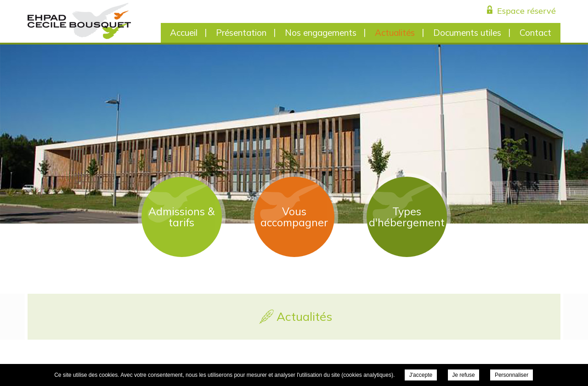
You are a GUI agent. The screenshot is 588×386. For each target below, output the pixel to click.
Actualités (395, 33)
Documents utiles (467, 33)
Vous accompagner (294, 217)
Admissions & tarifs (181, 217)
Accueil (184, 33)
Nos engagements (321, 33)
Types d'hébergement (407, 217)
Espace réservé (526, 11)
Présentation (241, 33)
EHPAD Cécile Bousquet (79, 21)
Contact (535, 33)
